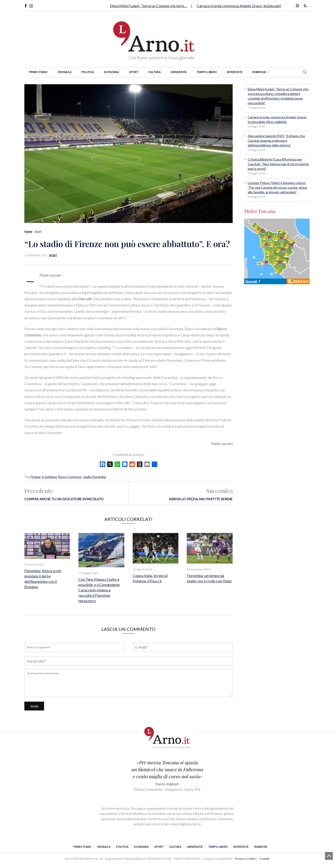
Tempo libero (207, 72)
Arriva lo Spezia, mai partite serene (201, 499)
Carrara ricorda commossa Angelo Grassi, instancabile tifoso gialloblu (252, 6)
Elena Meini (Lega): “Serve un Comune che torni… (149, 6)
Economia (111, 72)
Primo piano (38, 72)
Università (179, 72)
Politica (88, 72)
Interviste (235, 72)
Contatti (264, 859)
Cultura (154, 72)
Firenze (35, 477)
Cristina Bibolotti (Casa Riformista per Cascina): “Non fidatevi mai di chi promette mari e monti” (278, 164)
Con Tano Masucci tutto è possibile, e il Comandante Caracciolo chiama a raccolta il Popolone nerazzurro (99, 590)
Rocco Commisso (70, 477)
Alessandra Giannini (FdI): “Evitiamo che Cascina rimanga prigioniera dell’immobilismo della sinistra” (276, 140)
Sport (134, 72)
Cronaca (64, 72)
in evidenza (49, 477)
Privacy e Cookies (246, 859)
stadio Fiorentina (95, 477)
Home (28, 231)
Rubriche (259, 72)
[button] (305, 72)
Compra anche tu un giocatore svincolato (64, 499)
